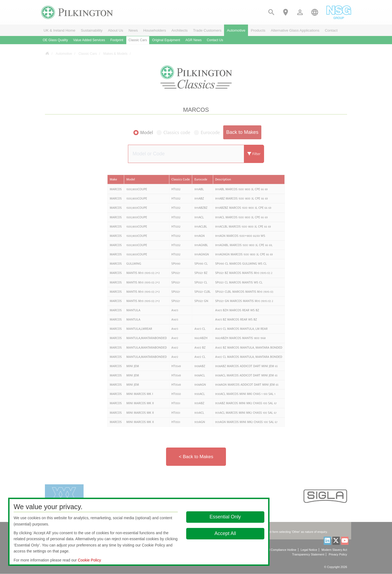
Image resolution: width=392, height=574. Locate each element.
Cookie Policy (89, 560)
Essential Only (225, 517)
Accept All (225, 533)
